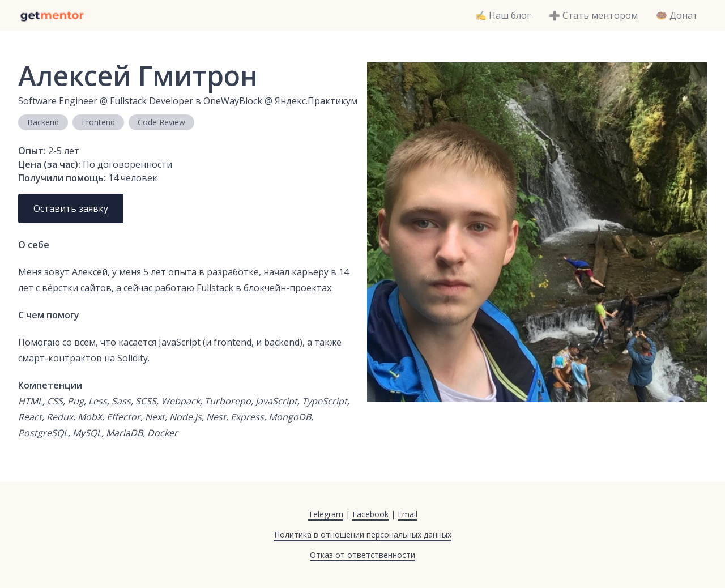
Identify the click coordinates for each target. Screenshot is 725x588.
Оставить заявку (71, 208)
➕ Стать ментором (593, 15)
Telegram (326, 514)
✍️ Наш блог (503, 15)
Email (408, 514)
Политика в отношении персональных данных (363, 534)
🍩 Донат (677, 15)
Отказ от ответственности (362, 555)
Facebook (370, 514)
